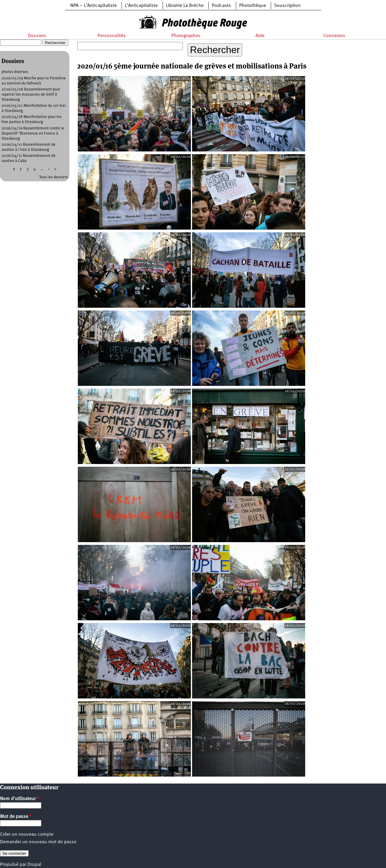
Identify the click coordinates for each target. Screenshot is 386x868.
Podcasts (221, 6)
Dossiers (37, 36)
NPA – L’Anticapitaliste (93, 6)
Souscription (287, 6)
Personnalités (112, 36)
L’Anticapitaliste (141, 6)
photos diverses (15, 72)
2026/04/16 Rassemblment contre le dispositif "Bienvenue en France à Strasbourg (33, 134)
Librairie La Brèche (185, 6)
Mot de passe (16, 817)
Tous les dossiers (54, 177)
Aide (260, 36)
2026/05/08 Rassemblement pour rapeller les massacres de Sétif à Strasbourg (31, 95)
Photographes (186, 36)
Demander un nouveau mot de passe (38, 842)
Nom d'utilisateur (20, 799)
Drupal (34, 865)
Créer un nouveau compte (27, 835)
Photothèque (253, 6)
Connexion (334, 36)
